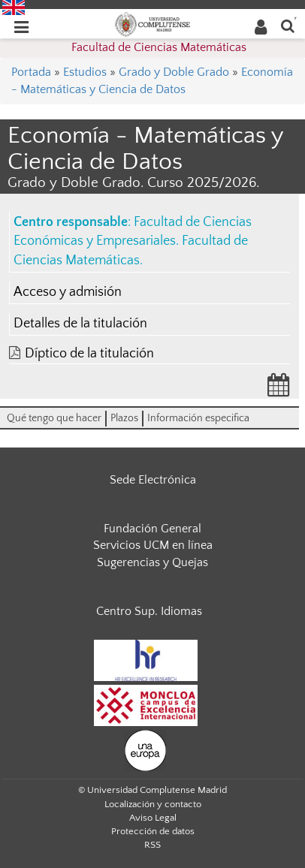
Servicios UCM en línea (153, 545)
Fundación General (152, 529)
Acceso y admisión (68, 292)
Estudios (85, 72)
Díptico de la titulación (89, 354)
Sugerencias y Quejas (152, 562)
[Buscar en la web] (288, 25)
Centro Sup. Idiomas (149, 611)
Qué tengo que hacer (54, 418)
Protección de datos (153, 831)
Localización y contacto (153, 804)
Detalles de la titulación (80, 324)
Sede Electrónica (153, 480)
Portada (31, 72)
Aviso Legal (153, 818)
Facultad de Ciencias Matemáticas (159, 47)
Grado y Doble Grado (174, 72)
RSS (152, 845)
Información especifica (198, 418)
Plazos (124, 418)
